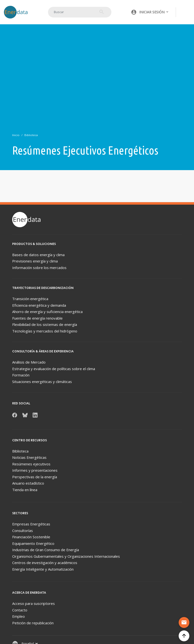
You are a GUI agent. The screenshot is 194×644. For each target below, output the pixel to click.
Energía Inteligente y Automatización (43, 569)
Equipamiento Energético (33, 543)
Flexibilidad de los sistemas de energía (45, 324)
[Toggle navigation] (185, 12)
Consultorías (23, 531)
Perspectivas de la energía (35, 477)
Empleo (19, 616)
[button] (150, 12)
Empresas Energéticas (31, 524)
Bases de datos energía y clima (38, 255)
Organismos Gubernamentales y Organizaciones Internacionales (66, 556)
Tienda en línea (25, 490)
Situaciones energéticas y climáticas (42, 382)
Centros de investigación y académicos (45, 563)
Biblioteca (31, 135)
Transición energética (30, 299)
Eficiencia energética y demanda (39, 305)
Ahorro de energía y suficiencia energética (47, 312)
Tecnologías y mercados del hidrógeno (45, 331)
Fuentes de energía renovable (37, 318)
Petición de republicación (33, 623)
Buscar (102, 12)
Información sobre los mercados (39, 268)
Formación (21, 375)
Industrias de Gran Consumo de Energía (46, 550)
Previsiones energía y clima (35, 261)
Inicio (16, 135)
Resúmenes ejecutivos (31, 464)
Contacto (20, 610)
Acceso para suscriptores (34, 603)
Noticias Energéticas (29, 457)
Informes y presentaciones (35, 470)
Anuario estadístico (28, 483)
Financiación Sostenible (31, 537)
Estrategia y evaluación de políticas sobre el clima (54, 369)
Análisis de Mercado (29, 362)
